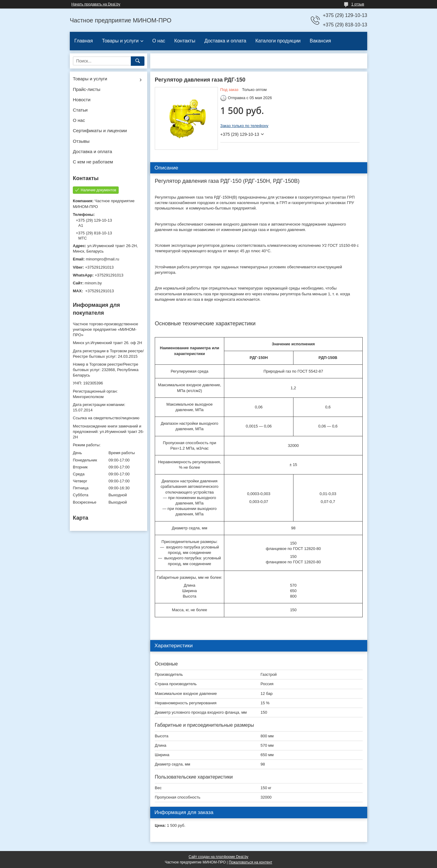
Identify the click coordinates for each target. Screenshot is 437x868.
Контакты (185, 41)
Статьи (80, 110)
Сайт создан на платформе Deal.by (219, 857)
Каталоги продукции (278, 41)
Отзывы (81, 141)
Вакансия (320, 41)
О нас (159, 41)
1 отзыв (358, 4)
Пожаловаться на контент (251, 862)
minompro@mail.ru (103, 259)
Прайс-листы (87, 89)
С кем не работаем (93, 162)
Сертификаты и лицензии (100, 131)
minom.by (93, 283)
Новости (82, 100)
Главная (84, 41)
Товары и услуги (120, 41)
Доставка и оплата (225, 41)
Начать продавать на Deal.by (96, 4)
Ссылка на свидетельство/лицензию (106, 418)
